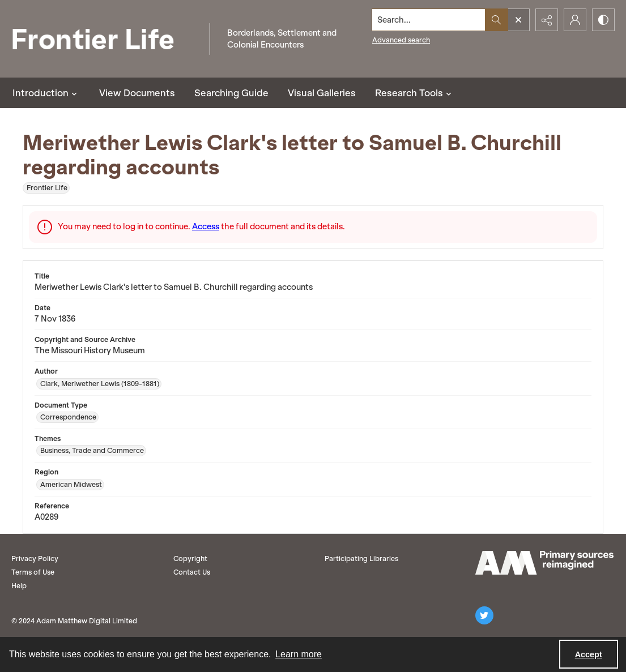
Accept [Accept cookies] (589, 654)
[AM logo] (544, 563)
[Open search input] (518, 20)
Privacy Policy (35, 558)
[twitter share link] (484, 615)
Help (19, 586)
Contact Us (192, 572)
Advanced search (401, 40)
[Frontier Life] (102, 39)
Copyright (190, 558)
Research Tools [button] (415, 93)
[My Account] (575, 20)
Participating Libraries (361, 558)
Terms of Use (33, 572)
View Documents (137, 93)
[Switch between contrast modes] (603, 20)
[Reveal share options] (547, 20)
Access (206, 226)
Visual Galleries (322, 93)
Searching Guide (231, 93)
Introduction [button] (46, 93)
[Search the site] (429, 20)
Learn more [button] (299, 654)
